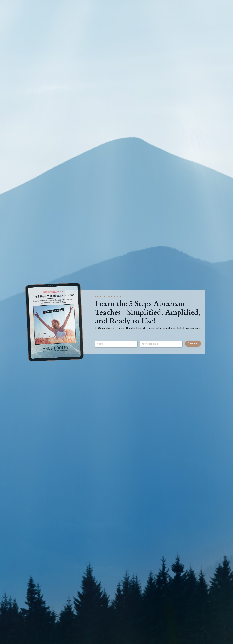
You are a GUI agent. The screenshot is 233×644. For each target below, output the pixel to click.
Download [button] (193, 344)
